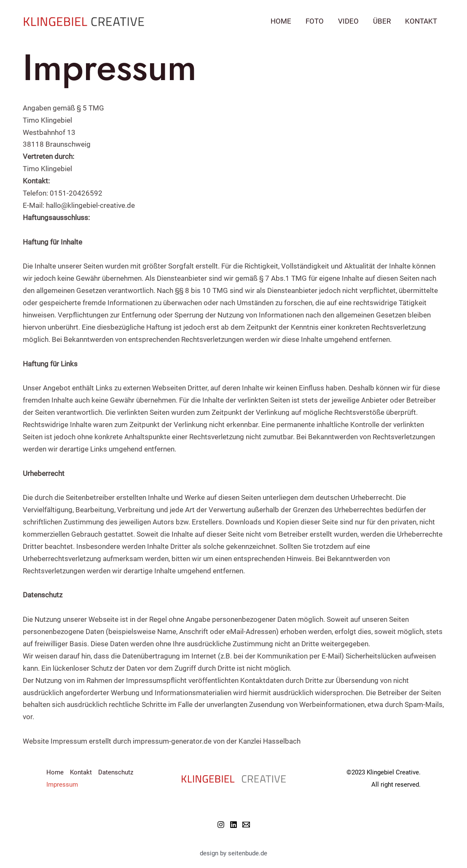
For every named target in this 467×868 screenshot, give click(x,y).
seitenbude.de (248, 853)
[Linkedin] (233, 825)
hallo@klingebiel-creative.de (90, 205)
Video (348, 21)
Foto (315, 21)
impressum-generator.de (172, 741)
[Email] (246, 825)
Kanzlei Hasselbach (270, 741)
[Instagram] (221, 825)
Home (281, 21)
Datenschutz (116, 772)
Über (382, 21)
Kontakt (421, 21)
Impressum (62, 785)
